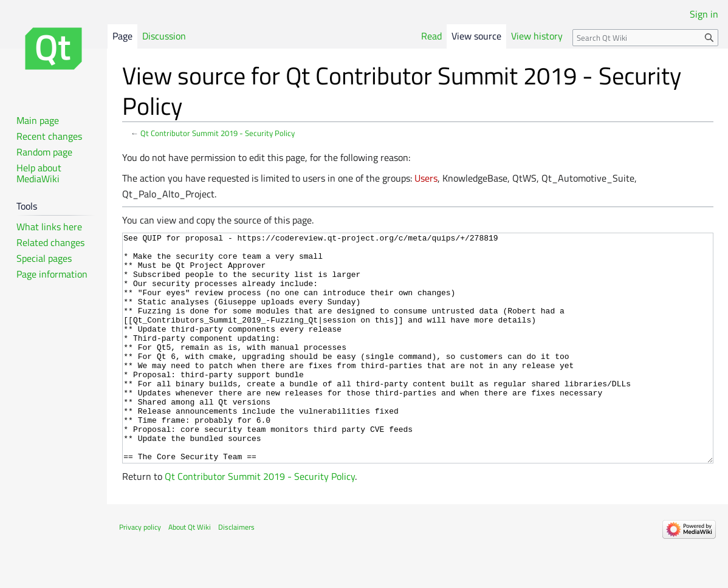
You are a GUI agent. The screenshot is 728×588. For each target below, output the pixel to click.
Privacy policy (140, 573)
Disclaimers (236, 573)
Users (426, 178)
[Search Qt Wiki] (645, 38)
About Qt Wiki (190, 573)
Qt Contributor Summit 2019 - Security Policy (218, 133)
